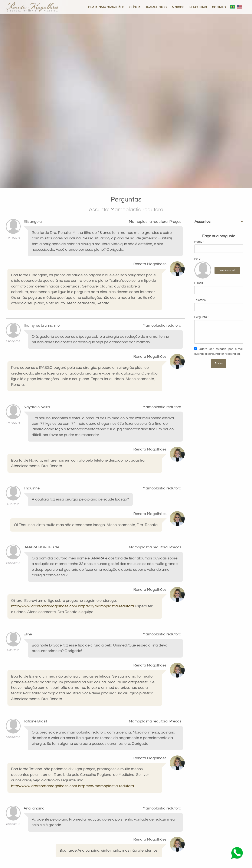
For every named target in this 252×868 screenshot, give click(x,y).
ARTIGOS (178, 7)
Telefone (219, 305)
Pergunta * (219, 330)
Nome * (219, 247)
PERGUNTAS (198, 7)
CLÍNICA (135, 7)
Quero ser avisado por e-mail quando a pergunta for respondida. (219, 351)
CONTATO (219, 7)
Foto (197, 259)
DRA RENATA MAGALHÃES (106, 7)
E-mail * (219, 288)
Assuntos (202, 222)
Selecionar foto (228, 270)
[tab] (219, 222)
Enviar (219, 363)
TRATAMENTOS (156, 7)
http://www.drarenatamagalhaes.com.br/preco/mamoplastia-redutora (73, 606)
